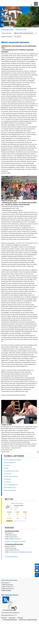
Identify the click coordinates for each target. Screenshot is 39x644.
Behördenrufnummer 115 (9, 615)
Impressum (12, 618)
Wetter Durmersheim (17, 503)
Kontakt (4, 618)
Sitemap (20, 618)
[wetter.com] (9, 521)
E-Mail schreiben (6, 590)
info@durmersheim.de (15, 539)
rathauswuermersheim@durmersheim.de (21, 552)
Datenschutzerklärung (10, 620)
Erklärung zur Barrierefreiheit (28, 620)
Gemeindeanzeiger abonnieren (10, 613)
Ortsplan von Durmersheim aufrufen (15, 541)
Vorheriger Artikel (7, 30)
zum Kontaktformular (11, 557)
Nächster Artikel (21, 30)
